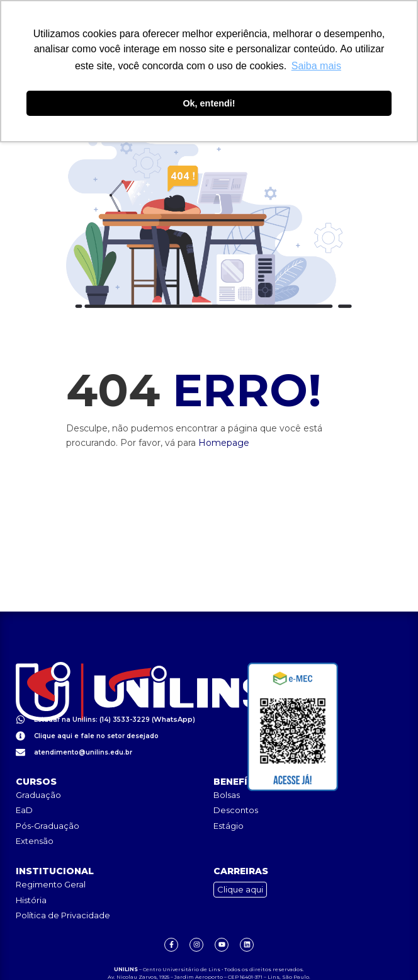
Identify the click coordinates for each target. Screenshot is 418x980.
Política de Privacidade (63, 889)
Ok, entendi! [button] (209, 103)
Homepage (224, 443)
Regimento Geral (51, 858)
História (31, 873)
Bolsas (227, 768)
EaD (24, 783)
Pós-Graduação (48, 799)
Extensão (35, 814)
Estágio (229, 799)
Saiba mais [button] (316, 66)
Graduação (38, 768)
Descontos (236, 783)
